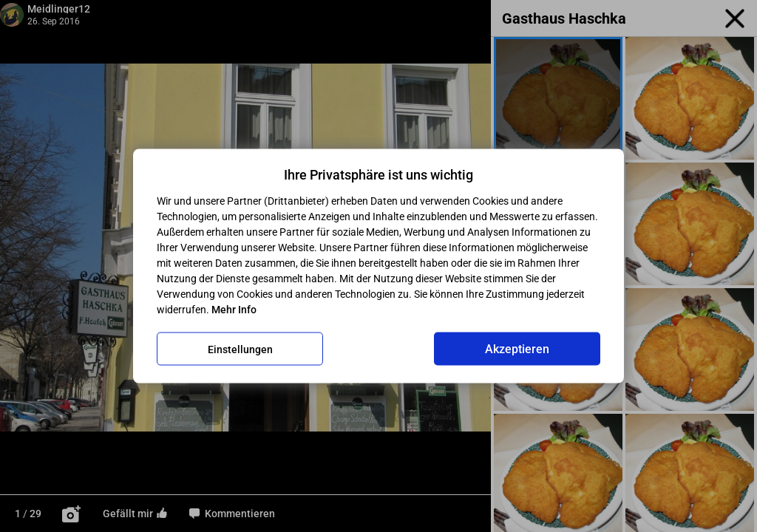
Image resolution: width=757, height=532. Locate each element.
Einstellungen (240, 349)
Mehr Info (234, 310)
